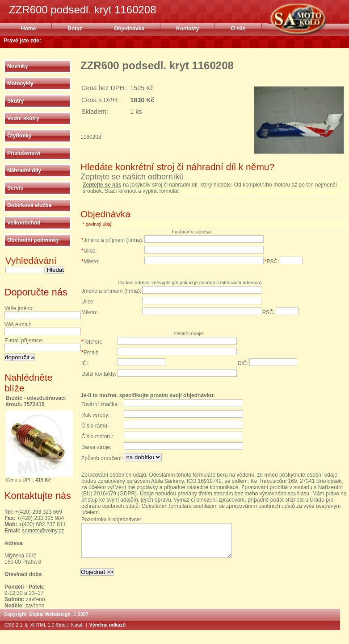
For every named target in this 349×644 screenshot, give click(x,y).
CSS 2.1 (13, 625)
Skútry (15, 101)
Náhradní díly (24, 170)
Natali (77, 625)
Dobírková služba (29, 205)
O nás (238, 29)
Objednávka (129, 29)
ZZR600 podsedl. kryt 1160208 (309, 19)
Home (28, 29)
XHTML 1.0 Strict (48, 625)
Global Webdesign (50, 614)
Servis (15, 188)
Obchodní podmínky (33, 240)
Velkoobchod (24, 223)
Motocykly (20, 83)
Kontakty (187, 29)
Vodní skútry (23, 118)
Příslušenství (24, 153)
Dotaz (75, 29)
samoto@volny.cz (43, 531)
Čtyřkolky (19, 136)
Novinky (18, 66)
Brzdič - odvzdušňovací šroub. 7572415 (36, 401)
